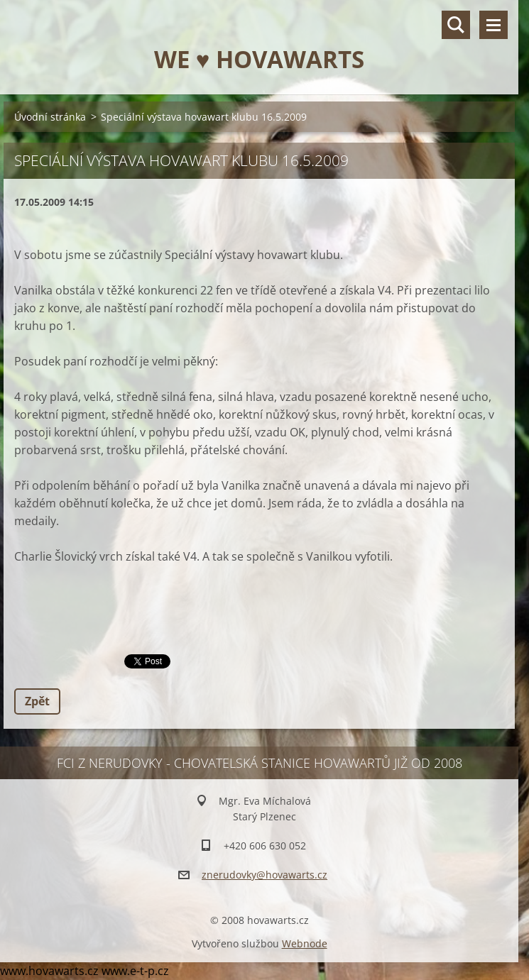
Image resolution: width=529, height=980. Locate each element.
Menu (493, 25)
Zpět (37, 701)
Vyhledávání (456, 25)
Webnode (305, 943)
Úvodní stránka (50, 117)
